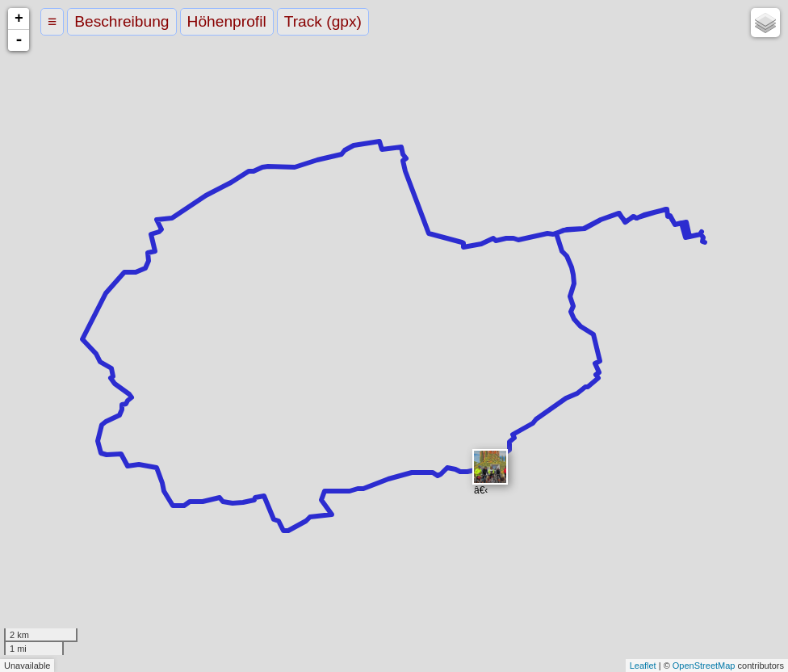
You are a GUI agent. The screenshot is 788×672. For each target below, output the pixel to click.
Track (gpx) (323, 21)
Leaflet (643, 666)
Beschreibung (122, 21)
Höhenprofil (227, 21)
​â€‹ (490, 468)
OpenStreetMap (704, 666)
